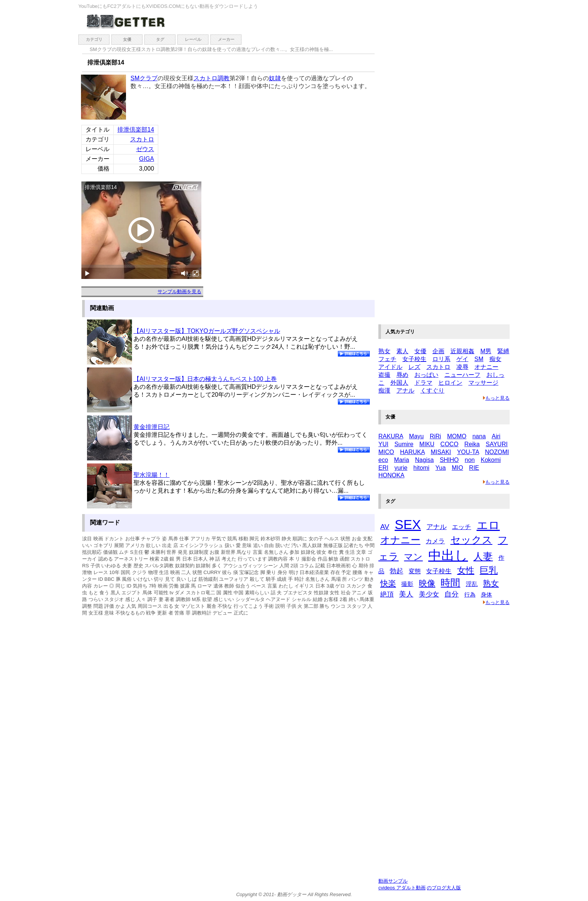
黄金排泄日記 (151, 427)
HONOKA (391, 475)
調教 (223, 78)
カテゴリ (94, 39)
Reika (472, 444)
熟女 (384, 351)
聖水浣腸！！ (151, 475)
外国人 (399, 383)
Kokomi (491, 460)
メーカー (226, 39)
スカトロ (205, 78)
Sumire (404, 444)
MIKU (427, 444)
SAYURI (496, 444)
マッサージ (483, 383)
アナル (405, 391)
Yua (441, 468)
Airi (496, 436)
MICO (386, 452)
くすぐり (432, 391)
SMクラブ (144, 78)
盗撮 (384, 375)
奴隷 (275, 78)
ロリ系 (441, 359)
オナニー (486, 367)
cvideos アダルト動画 (402, 888)
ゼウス (145, 149)
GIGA (147, 159)
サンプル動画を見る (179, 292)
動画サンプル (393, 881)
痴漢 (384, 391)
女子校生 (414, 359)
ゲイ (462, 359)
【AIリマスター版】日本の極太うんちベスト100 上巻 (205, 379)
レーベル (193, 39)
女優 (127, 39)
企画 (438, 351)
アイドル (390, 367)
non (470, 460)
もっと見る (496, 398)
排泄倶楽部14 (136, 130)
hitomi (421, 468)
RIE (474, 468)
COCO (449, 444)
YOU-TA (468, 452)
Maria (402, 460)
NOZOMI (497, 452)
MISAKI (441, 452)
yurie (401, 468)
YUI (383, 444)
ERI (383, 468)
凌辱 (462, 367)
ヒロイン (450, 383)
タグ (160, 39)
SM (479, 359)
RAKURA (391, 436)
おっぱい (426, 375)
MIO (457, 468)
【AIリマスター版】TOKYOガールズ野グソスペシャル (207, 331)
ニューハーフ (462, 375)
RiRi (435, 436)
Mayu (416, 436)
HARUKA (412, 452)
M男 (486, 351)
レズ (414, 367)
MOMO (457, 436)
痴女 (495, 359)
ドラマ (423, 383)
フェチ (387, 359)
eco (383, 460)
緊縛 (503, 351)
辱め (402, 375)
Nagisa (424, 460)
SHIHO (449, 460)
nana (479, 436)
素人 (402, 351)
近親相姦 (462, 351)
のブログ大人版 (444, 888)
